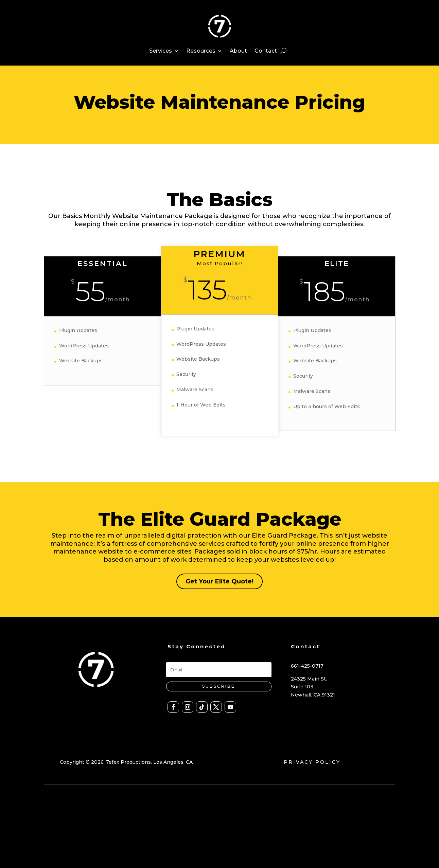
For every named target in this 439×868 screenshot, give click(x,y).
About (238, 51)
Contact (266, 51)
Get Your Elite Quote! (219, 583)
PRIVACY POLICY (312, 764)
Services (161, 51)
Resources (201, 51)
